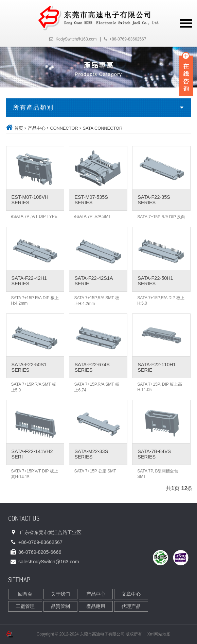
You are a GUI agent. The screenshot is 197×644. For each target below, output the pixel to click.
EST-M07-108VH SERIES (30, 200)
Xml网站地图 (159, 634)
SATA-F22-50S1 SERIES (29, 367)
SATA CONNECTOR (103, 128)
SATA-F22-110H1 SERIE (157, 367)
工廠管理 (25, 606)
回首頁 (25, 594)
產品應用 (96, 606)
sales (49, 562)
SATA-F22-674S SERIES (92, 367)
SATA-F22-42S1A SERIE (93, 281)
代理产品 (131, 606)
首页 (19, 128)
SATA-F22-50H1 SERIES (155, 281)
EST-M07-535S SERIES (91, 200)
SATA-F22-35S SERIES (154, 200)
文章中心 (131, 594)
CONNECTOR (64, 128)
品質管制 (60, 606)
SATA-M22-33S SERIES (91, 454)
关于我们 (60, 594)
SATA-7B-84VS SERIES (154, 454)
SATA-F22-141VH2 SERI (32, 454)
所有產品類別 (33, 108)
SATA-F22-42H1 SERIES (29, 281)
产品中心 (37, 128)
